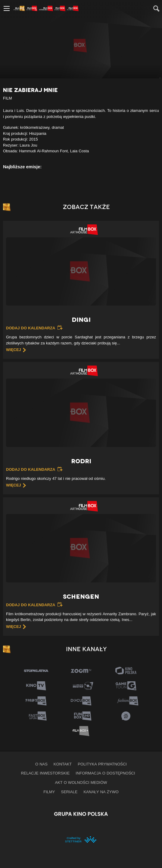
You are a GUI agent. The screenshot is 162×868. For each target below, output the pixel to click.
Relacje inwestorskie (45, 773)
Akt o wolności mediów (81, 782)
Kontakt (63, 764)
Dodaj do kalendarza (31, 328)
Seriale (69, 792)
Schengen (81, 597)
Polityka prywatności (102, 764)
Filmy (49, 792)
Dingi (81, 320)
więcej (14, 350)
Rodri (81, 461)
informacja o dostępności (105, 773)
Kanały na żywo (101, 792)
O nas (41, 764)
